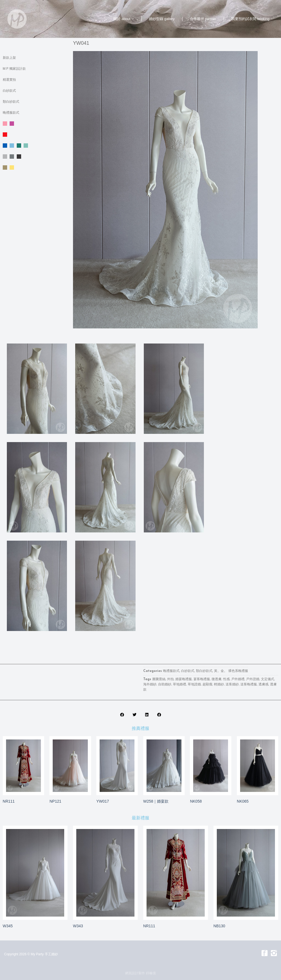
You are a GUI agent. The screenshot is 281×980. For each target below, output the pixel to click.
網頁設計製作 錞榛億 (140, 973)
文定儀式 (268, 679)
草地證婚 (194, 685)
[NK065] (258, 766)
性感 (226, 679)
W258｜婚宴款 (156, 801)
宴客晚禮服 (202, 679)
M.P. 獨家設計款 (14, 69)
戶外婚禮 (238, 679)
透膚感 (263, 685)
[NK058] (211, 766)
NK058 (196, 801)
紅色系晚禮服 (35, 135)
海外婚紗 (150, 685)
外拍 (170, 679)
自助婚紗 (165, 685)
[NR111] (23, 766)
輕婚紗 (219, 685)
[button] (122, 715)
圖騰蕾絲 (159, 679)
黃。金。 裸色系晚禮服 (35, 167)
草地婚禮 (179, 685)
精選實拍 (9, 80)
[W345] (35, 873)
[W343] (105, 873)
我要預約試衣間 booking (250, 19)
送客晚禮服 (249, 685)
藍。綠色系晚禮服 (35, 146)
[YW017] (117, 766)
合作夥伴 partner (203, 19)
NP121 (55, 801)
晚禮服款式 (11, 113)
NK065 (243, 801)
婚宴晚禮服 (184, 679)
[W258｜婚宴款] (164, 766)
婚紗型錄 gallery (162, 19)
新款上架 (9, 58)
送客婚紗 (232, 685)
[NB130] (246, 873)
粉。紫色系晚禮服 (35, 124)
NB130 (219, 926)
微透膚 (217, 679)
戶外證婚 (253, 679)
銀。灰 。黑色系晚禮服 (35, 157)
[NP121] (70, 766)
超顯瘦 (207, 685)
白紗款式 (9, 91)
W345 (8, 926)
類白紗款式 (11, 102)
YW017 (103, 801)
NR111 (9, 801)
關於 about (124, 19)
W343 (78, 926)
